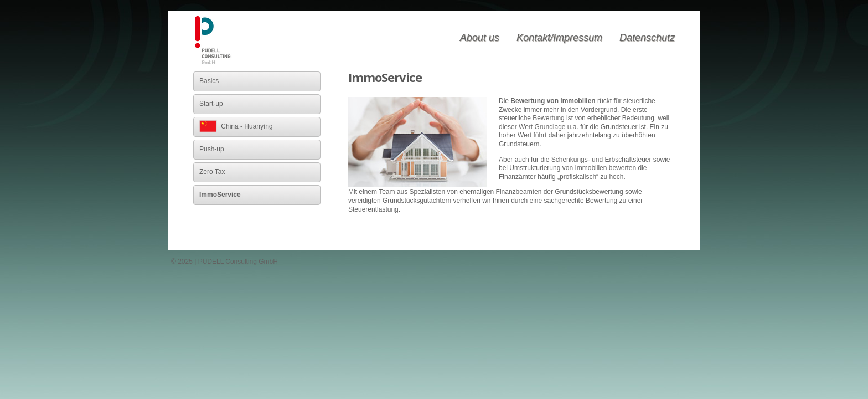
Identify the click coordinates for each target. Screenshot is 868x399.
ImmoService (220, 195)
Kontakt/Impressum (559, 38)
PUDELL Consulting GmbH (214, 41)
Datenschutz (647, 38)
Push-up (212, 149)
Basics (209, 81)
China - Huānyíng (236, 126)
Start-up (211, 104)
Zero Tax (212, 172)
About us (480, 38)
